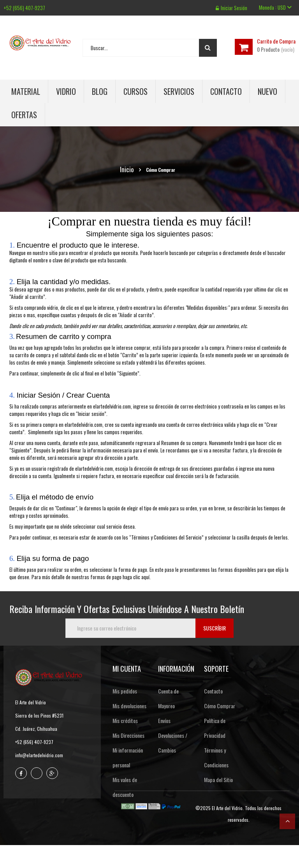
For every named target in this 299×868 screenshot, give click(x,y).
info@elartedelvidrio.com (39, 755)
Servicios (179, 91)
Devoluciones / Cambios (173, 743)
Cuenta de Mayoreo (168, 698)
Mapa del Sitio (218, 780)
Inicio (127, 170)
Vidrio (66, 91)
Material (26, 91)
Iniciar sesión (231, 8)
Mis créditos (125, 720)
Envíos (164, 720)
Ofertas (24, 115)
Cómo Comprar (220, 706)
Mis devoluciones (129, 706)
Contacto (226, 91)
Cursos (135, 91)
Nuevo (267, 91)
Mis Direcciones (128, 735)
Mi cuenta (127, 669)
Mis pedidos (125, 691)
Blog (100, 91)
